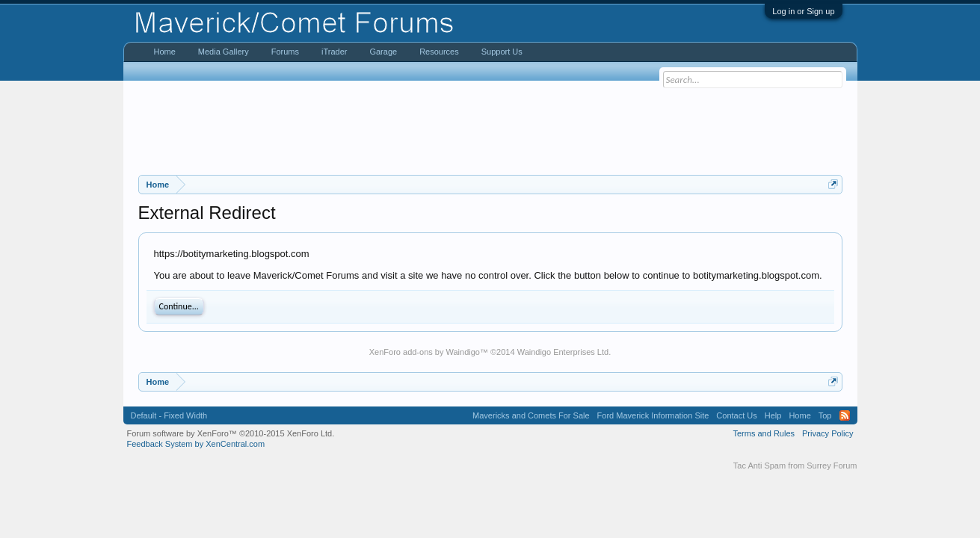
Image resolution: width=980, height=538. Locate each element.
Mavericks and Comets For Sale (531, 415)
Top (825, 415)
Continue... (179, 306)
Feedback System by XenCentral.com (196, 444)
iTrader (334, 52)
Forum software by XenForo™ (231, 433)
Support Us (502, 52)
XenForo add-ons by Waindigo (425, 352)
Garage (383, 52)
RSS (845, 415)
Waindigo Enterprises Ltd (563, 352)
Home (165, 52)
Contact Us (736, 415)
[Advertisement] (490, 128)
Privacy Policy (828, 433)
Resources (439, 52)
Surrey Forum (832, 466)
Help (773, 415)
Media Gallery (224, 52)
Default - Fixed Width (169, 415)
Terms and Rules (764, 433)
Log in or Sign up (803, 11)
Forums (285, 52)
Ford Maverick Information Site (653, 415)
